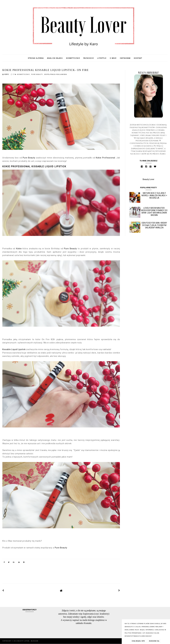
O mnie (113, 58)
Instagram (125, 58)
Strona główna (36, 58)
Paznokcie (89, 58)
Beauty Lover (149, 179)
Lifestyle (102, 58)
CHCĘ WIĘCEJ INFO (138, 641)
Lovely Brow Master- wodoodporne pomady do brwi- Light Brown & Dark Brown (154, 211)
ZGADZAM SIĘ (154, 641)
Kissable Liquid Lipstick (14, 349)
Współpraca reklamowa (56, 74)
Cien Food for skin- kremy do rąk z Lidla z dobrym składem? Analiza (154, 225)
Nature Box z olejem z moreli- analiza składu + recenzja (154, 195)
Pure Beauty (37, 74)
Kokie (19, 249)
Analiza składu (55, 58)
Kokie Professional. (106, 158)
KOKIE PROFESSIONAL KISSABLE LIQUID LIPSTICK (34, 166)
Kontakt (138, 58)
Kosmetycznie (73, 58)
